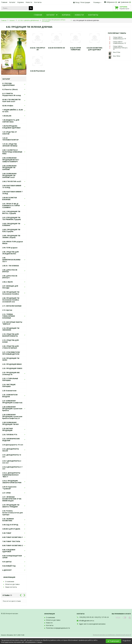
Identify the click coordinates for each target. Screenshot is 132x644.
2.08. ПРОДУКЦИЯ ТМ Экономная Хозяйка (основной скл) (11, 300)
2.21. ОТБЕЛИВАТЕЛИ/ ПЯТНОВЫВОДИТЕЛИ (11, 353)
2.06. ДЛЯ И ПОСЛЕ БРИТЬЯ (10, 271)
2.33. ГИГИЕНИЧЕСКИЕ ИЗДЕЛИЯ (11, 440)
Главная (4, 2)
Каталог (12, 2)
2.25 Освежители (9, 391)
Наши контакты (11, 587)
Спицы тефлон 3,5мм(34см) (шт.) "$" (120, 42)
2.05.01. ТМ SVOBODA (11, 266)
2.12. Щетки (7, 310)
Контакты (38, 2)
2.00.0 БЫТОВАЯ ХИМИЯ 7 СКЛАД (12, 193)
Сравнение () (125, 2)
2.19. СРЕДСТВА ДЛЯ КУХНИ (10, 341)
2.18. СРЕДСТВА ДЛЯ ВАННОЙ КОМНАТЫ (10, 335)
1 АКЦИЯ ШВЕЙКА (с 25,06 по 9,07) (12, 111)
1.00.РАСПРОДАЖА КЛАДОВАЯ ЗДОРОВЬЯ (11, 127)
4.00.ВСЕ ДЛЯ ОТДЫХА (11, 529)
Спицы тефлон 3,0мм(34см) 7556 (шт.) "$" (120, 48)
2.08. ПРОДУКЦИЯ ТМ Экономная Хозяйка (11, 293)
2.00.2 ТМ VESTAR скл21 (12, 181)
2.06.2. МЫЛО (8, 282)
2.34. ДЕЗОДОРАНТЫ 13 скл (12, 456)
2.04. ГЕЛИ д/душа (10, 248)
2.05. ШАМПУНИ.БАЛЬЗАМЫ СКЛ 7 (11, 260)
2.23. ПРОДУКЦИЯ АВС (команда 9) (11, 373)
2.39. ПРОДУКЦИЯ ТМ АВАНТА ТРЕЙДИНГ (11, 506)
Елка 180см (117, 56)
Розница (98, 2)
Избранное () (111, 2)
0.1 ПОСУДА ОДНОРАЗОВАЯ (8, 84)
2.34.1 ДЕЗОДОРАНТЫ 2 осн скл (12, 462)
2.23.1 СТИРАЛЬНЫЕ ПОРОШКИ (10, 379)
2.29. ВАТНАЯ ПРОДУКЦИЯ (7, 429)
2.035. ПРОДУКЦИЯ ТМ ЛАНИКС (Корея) (11, 237)
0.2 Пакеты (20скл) (10, 89)
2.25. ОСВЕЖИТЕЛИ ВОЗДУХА (10, 396)
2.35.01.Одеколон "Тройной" (9, 488)
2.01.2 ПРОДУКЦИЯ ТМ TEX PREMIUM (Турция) (12, 218)
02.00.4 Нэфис (8, 106)
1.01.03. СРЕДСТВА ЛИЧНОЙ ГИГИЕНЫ (10, 145)
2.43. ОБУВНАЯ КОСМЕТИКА (8, 520)
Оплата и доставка (12, 584)
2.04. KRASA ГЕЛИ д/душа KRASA (13, 242)
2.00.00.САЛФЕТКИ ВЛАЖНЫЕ (10, 199)
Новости (29, 2)
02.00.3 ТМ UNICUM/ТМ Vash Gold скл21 (11, 100)
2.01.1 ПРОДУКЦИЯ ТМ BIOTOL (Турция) (11, 212)
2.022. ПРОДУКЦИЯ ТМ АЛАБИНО (11, 225)
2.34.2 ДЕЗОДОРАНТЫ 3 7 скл (12, 468)
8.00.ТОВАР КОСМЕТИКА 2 (13, 545)
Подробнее (127, 641)
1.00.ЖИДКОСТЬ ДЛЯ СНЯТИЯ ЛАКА (11, 121)
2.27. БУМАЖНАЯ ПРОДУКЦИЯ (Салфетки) (12, 402)
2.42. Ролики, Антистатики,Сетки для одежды (12, 513)
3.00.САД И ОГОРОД (10, 525)
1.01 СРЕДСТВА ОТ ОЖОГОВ (10, 133)
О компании (10, 581)
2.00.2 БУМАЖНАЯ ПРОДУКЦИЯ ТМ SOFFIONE (9, 168)
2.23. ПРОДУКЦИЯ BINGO (12, 364)
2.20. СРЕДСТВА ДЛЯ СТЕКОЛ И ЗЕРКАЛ (10, 347)
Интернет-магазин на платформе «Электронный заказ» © (112, 635)
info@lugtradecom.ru (87, 621)
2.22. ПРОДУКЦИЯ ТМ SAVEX (11, 359)
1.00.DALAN (7, 116)
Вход (77, 2)
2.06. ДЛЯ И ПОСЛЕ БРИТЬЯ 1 (10, 277)
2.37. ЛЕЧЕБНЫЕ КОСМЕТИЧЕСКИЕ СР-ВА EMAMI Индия (12, 499)
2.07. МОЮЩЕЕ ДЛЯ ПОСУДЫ (10, 287)
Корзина (21, 2)
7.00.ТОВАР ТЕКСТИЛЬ (11, 541)
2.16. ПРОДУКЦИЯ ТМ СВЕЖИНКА (11, 329)
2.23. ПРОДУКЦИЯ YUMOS (12, 368)
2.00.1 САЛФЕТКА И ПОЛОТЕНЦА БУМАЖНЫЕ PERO (12, 152)
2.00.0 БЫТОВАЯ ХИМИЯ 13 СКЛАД (12, 187)
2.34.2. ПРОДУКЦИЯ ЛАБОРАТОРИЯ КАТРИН (12, 482)
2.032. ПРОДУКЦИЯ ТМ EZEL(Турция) (11, 230)
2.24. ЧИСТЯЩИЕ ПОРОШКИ (9, 385)
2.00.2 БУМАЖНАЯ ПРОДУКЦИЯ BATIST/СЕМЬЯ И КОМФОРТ (11, 160)
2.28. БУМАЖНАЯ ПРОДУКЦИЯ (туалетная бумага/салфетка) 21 (12, 416)
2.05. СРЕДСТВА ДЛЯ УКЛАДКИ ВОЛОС (10, 253)
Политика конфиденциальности (58, 628)
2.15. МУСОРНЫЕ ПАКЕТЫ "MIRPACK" (12, 323)
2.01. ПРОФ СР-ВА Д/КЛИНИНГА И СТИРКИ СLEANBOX (11, 206)
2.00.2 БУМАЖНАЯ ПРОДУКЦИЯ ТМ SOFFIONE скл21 (9, 175)
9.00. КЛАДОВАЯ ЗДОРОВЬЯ (9, 551)
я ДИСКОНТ (7, 570)
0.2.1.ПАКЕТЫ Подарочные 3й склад (12, 94)
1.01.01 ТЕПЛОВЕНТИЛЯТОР (10, 139)
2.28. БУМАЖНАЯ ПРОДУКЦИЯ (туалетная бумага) (12, 409)
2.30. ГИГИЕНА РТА (10, 435)
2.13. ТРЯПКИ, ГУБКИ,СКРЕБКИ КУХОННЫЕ (9, 316)
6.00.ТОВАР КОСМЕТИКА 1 (13, 537)
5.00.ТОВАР (7, 533)
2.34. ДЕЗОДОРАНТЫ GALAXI (11, 450)
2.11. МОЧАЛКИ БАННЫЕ (12, 306)
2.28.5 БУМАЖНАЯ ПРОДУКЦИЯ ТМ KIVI (10, 423)
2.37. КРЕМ (6, 493)
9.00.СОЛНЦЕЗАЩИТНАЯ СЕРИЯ (12, 557)
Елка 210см (117, 52)
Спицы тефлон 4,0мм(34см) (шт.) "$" (120, 38)
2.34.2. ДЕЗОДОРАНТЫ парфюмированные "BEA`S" (11, 475)
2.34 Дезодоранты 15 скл (13, 445)
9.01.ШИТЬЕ (7, 562)
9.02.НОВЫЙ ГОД (9, 566)
